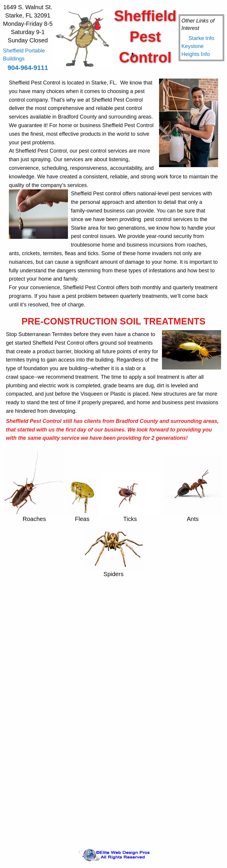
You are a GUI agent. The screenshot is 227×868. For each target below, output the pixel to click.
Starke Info (201, 38)
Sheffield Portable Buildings (24, 55)
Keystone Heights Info (196, 50)
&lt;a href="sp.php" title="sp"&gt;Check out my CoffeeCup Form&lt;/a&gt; (113, 710)
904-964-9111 (28, 68)
